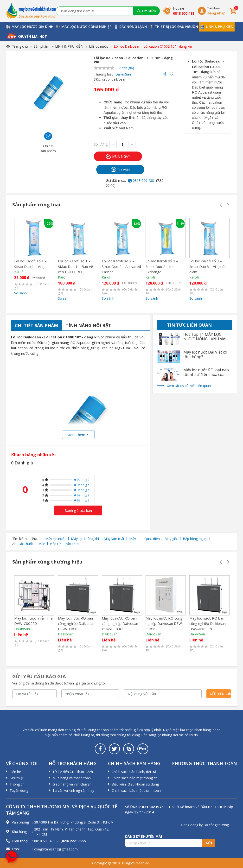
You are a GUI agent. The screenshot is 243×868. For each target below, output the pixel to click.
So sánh (20, 293)
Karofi (19, 272)
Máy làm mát (114, 539)
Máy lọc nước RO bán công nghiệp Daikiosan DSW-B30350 (76, 624)
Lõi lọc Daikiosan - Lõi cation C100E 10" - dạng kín (153, 46)
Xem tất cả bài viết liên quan (189, 386)
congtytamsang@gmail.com (56, 849)
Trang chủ (17, 46)
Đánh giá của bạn (78, 510)
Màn (42, 544)
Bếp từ (55, 544)
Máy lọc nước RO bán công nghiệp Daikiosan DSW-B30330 (208, 624)
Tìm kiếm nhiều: (25, 539)
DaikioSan (123, 74)
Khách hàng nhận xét (34, 455)
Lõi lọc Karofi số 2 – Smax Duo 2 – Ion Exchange (162, 266)
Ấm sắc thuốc (23, 544)
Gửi (209, 843)
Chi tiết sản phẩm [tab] (36, 325)
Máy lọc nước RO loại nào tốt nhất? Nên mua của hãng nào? (206, 375)
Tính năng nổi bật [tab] (88, 325)
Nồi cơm (72, 544)
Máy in (134, 539)
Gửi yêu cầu (220, 694)
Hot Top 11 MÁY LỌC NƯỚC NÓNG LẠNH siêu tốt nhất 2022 (205, 339)
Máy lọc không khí (85, 539)
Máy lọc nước (56, 539)
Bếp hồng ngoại (195, 539)
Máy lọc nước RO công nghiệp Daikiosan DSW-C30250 (164, 624)
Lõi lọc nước (99, 46)
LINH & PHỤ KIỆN (69, 46)
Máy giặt (171, 539)
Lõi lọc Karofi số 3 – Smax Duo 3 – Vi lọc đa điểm (208, 266)
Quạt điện (152, 539)
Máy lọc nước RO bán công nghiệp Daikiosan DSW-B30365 (120, 624)
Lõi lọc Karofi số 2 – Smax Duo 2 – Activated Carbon (121, 266)
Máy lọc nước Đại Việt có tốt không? (205, 355)
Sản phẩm (42, 46)
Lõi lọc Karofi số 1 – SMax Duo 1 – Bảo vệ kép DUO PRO (75, 266)
